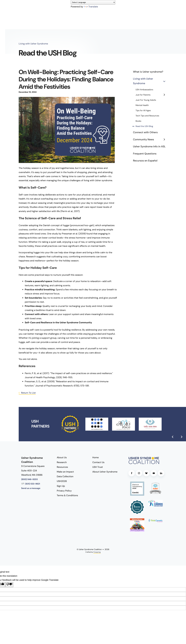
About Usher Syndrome (105, 472)
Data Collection (65, 476)
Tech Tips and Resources (147, 116)
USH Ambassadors (144, 90)
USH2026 (62, 481)
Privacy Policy (64, 491)
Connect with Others (145, 132)
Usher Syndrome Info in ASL (149, 147)
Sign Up (61, 486)
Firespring (97, 552)
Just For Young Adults (146, 100)
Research (62, 462)
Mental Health (142, 105)
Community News (150, 140)
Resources (62, 467)
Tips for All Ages (143, 111)
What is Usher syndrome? (148, 72)
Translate (91, 7)
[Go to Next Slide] (182, 437)
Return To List (28, 393)
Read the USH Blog (144, 126)
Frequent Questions (145, 154)
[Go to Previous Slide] (173, 437)
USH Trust (98, 467)
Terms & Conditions (67, 495)
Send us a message (31, 488)
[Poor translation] (9, 585)
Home (96, 457)
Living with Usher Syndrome (150, 81)
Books (138, 121)
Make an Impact (65, 472)
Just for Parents (151, 95)
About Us (62, 457)
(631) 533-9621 (33, 484)
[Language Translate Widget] (93, 2)
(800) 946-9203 (29, 479)
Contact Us (98, 462)
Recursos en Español (145, 161)
